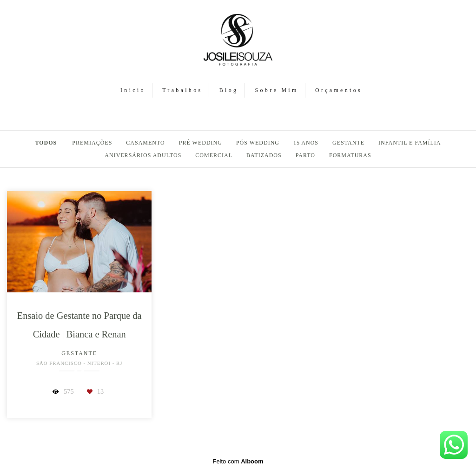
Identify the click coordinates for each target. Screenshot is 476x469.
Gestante (348, 143)
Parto (305, 155)
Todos (46, 143)
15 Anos (306, 143)
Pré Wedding (201, 143)
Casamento (145, 143)
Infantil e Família (410, 143)
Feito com (238, 461)
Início (133, 90)
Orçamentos (339, 90)
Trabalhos (182, 90)
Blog (229, 90)
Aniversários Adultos (143, 155)
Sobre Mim (277, 90)
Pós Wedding (258, 143)
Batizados (264, 155)
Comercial (214, 155)
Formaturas (350, 155)
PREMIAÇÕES (92, 143)
